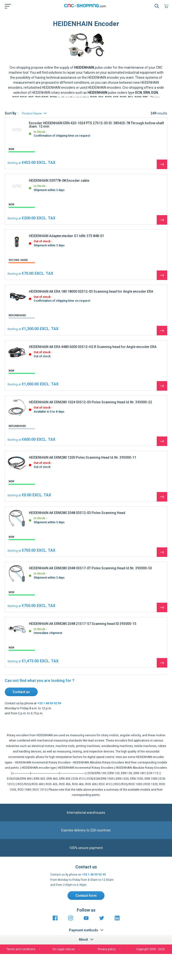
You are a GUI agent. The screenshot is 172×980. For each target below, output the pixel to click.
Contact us (21, 692)
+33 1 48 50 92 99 (49, 703)
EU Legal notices (64, 949)
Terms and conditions (21, 949)
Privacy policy (107, 949)
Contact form (86, 896)
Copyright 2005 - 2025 (151, 949)
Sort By (10, 113)
